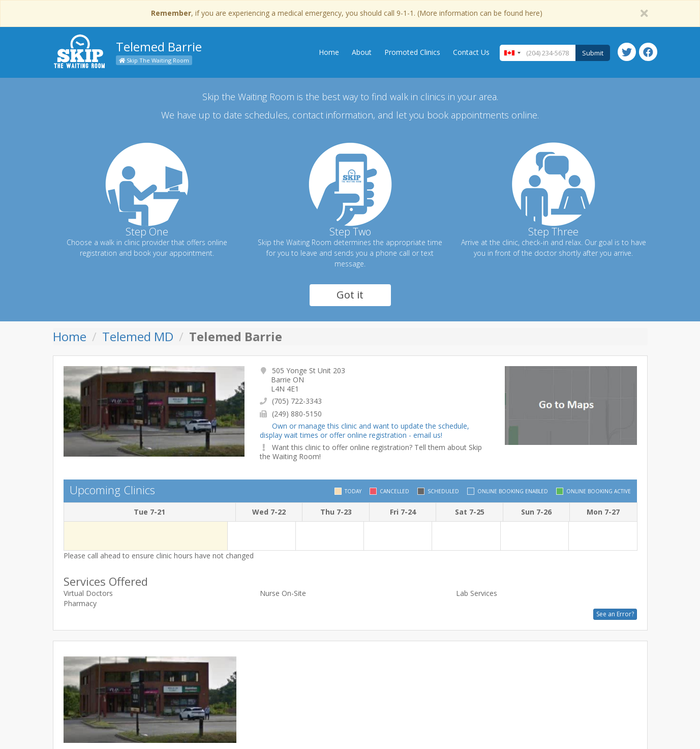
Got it (350, 295)
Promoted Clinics (412, 52)
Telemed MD (138, 336)
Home (329, 52)
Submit (593, 53)
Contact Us (471, 52)
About (362, 52)
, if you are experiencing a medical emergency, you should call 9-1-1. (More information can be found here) (347, 13)
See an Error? (615, 614)
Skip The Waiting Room (154, 60)
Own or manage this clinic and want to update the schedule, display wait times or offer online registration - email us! (364, 430)
